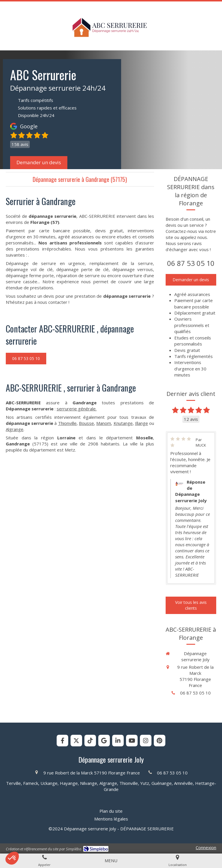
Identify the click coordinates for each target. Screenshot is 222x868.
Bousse (86, 423)
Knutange (123, 423)
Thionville (67, 423)
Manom (104, 423)
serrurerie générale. (77, 409)
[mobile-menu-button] (111, 861)
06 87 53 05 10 (191, 263)
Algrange (15, 429)
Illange (141, 423)
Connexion (206, 847)
